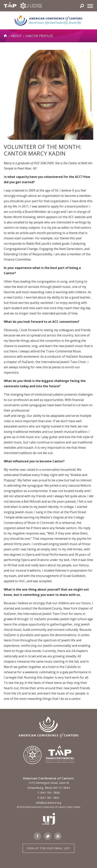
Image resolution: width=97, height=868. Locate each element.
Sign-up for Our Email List (48, 848)
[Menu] (90, 6)
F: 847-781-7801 (49, 798)
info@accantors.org (49, 803)
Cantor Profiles (39, 36)
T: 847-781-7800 (49, 793)
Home (5, 36)
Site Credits (74, 807)
